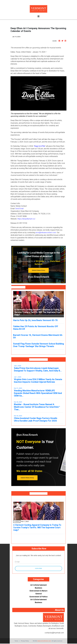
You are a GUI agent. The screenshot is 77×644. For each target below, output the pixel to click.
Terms (16, 641)
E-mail (17, 562)
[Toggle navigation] (38, 16)
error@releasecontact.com (46, 232)
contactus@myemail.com (54, 633)
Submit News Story (38, 270)
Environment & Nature (38, 591)
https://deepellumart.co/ (26, 219)
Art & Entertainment (39, 585)
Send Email (19, 208)
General (38, 594)
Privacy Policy (25, 641)
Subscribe (38, 568)
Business (38, 588)
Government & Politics (38, 597)
